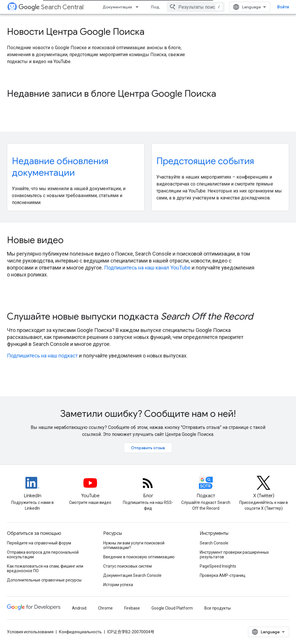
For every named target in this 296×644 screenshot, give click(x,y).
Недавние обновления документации (60, 167)
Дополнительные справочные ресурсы (44, 580)
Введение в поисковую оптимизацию (139, 557)
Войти (283, 7)
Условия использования (30, 632)
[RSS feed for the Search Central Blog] (148, 488)
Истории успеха (118, 585)
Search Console (214, 543)
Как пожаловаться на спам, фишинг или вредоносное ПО (45, 568)
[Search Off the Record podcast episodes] (206, 488)
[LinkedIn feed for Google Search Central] (32, 488)
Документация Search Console (132, 575)
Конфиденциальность (80, 632)
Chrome (105, 608)
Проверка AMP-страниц (223, 575)
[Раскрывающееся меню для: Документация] (139, 7)
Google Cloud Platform (172, 608)
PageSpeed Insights (218, 566)
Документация (117, 7)
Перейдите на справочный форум (39, 543)
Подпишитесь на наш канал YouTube (147, 268)
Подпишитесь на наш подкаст (42, 356)
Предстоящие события (205, 161)
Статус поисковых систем (127, 566)
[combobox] (196, 7)
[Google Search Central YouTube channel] (90, 488)
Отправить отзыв (148, 448)
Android (79, 608)
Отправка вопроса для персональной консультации (43, 555)
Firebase (132, 608)
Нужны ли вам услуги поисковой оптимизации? (134, 545)
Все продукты (218, 608)
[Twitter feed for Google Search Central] (264, 488)
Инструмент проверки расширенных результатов (234, 555)
